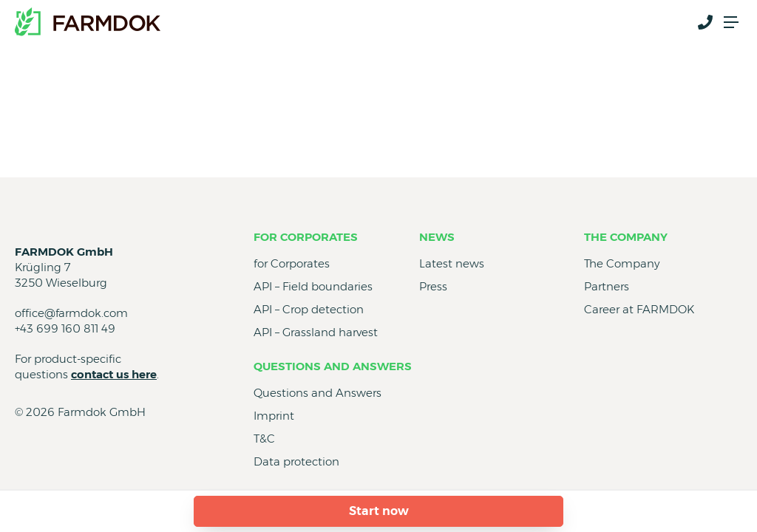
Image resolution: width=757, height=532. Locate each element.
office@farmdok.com (71, 313)
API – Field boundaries (313, 286)
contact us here (114, 374)
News (437, 237)
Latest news (452, 263)
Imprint (274, 416)
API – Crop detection (309, 309)
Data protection (296, 461)
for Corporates (306, 237)
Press (433, 286)
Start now (379, 511)
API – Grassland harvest (316, 332)
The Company (626, 237)
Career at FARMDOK (639, 309)
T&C (264, 439)
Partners (607, 286)
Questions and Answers (333, 366)
